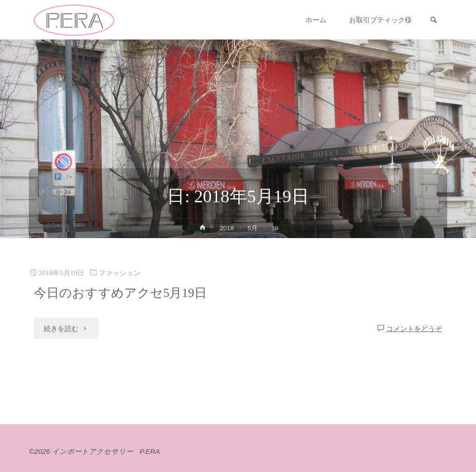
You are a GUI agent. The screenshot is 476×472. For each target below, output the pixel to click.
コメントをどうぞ (414, 329)
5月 (253, 228)
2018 (227, 228)
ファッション (119, 273)
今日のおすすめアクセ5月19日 (120, 293)
